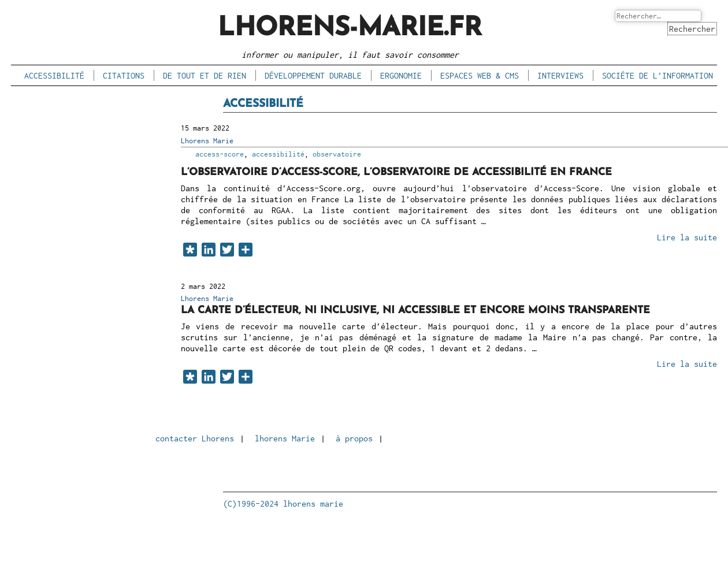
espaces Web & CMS (480, 75)
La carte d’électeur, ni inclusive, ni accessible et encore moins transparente (415, 311)
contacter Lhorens (195, 438)
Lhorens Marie (207, 141)
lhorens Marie (285, 438)
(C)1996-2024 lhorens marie (283, 503)
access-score (220, 154)
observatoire (337, 154)
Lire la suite (687, 237)
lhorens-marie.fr (350, 29)
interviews (560, 75)
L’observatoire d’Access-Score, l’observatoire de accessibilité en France (396, 172)
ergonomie (401, 75)
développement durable (313, 75)
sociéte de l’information (658, 75)
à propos (354, 438)
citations (124, 75)
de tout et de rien (205, 75)
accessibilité (54, 75)
